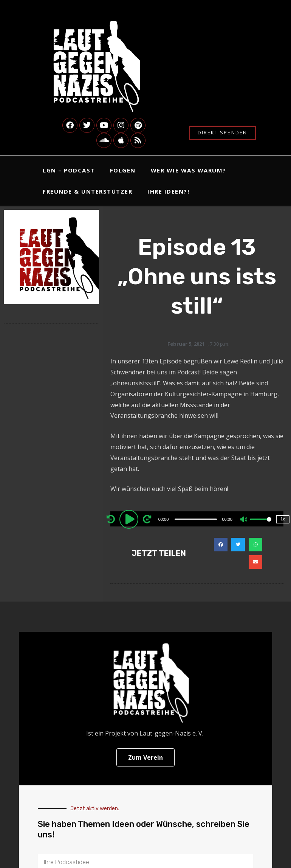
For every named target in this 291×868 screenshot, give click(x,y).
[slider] (196, 519)
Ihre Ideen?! (168, 191)
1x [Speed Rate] (282, 519)
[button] (221, 545)
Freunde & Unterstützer (87, 191)
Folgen (123, 170)
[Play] (130, 519)
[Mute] (244, 520)
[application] (197, 519)
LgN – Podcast (69, 170)
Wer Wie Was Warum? (189, 170)
